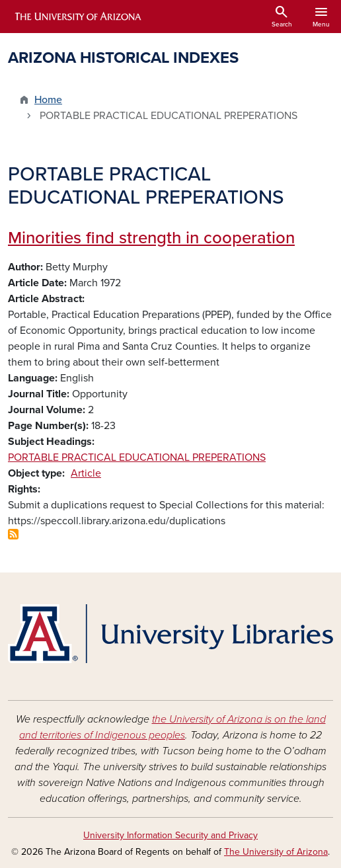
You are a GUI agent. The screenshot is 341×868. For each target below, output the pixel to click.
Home (48, 100)
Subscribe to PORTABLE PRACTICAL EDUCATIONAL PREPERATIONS (13, 534)
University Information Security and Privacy (170, 835)
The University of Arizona (276, 852)
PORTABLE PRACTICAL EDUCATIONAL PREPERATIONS (137, 457)
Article (86, 473)
